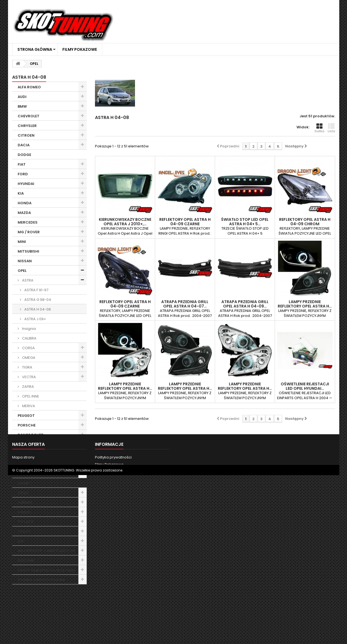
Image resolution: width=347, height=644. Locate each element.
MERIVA (28, 406)
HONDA (25, 203)
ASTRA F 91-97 (36, 290)
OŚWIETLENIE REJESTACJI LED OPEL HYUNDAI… (305, 386)
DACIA (24, 145)
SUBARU (25, 503)
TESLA (23, 493)
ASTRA (27, 280)
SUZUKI (24, 512)
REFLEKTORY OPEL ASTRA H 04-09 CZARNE (185, 222)
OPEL (22, 271)
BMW (22, 106)
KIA (21, 193)
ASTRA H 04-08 (37, 309)
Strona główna (35, 49)
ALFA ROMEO (29, 87)
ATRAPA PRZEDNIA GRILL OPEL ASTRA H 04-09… (245, 304)
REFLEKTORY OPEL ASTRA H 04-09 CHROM (305, 222)
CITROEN (26, 135)
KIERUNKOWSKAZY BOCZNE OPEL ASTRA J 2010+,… (125, 222)
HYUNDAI (26, 184)
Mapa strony (23, 618)
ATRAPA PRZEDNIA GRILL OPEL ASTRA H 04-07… (185, 304)
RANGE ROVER (31, 435)
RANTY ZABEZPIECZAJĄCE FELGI (46, 570)
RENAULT (26, 445)
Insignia (29, 329)
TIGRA (27, 367)
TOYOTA (26, 522)
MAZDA (24, 213)
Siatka (319, 128)
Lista (331, 128)
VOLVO (24, 532)
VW (21, 541)
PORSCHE (27, 425)
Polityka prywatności (113, 618)
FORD (23, 174)
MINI (22, 242)
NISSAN (25, 261)
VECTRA (29, 377)
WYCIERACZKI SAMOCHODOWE (47, 551)
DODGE (24, 155)
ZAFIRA (28, 387)
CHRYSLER (27, 126)
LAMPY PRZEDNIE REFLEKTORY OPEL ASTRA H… (305, 304)
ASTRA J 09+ (35, 319)
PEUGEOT (26, 416)
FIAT (22, 164)
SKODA (24, 474)
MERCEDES (28, 222)
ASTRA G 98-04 (37, 300)
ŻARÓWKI (26, 560)
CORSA (28, 348)
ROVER (24, 454)
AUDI (22, 97)
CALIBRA (29, 338)
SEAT (22, 464)
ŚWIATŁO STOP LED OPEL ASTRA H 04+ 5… (245, 222)
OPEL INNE (30, 396)
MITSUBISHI (28, 251)
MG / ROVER (29, 232)
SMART (24, 483)
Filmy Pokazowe (80, 49)
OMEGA (28, 358)
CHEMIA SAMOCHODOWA (41, 580)
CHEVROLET (29, 116)
